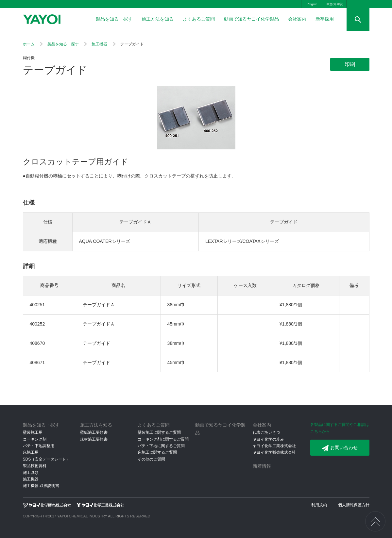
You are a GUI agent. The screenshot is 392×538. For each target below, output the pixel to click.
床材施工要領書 (94, 439)
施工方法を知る (158, 19)
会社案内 (297, 19)
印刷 (350, 64)
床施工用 (31, 452)
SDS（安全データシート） (47, 459)
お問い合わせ (340, 448)
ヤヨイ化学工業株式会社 (274, 446)
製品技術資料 (35, 466)
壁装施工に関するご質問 (159, 432)
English (313, 4)
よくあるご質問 (199, 19)
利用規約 (319, 505)
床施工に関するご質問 (157, 452)
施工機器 (99, 44)
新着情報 (262, 466)
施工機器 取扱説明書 (41, 486)
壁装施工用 (33, 432)
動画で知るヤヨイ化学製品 (251, 19)
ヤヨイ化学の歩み (268, 439)
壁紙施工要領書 (94, 432)
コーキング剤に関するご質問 (163, 439)
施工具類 (31, 473)
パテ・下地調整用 (39, 446)
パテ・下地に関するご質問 (161, 446)
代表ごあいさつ (266, 432)
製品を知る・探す (114, 19)
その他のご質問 (151, 459)
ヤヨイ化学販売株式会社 (274, 452)
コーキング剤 (35, 439)
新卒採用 (325, 19)
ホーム (29, 44)
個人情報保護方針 (354, 505)
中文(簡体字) (335, 4)
